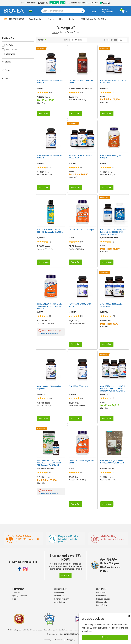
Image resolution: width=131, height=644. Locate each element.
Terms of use (59, 640)
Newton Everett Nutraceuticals (81, 88)
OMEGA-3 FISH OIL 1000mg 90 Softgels (50, 157)
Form (6, 70)
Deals (72, 19)
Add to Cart (44, 113)
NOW (104, 164)
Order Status (101, 596)
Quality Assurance (20, 596)
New (61, 19)
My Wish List (59, 596)
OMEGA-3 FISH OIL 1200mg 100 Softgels (50, 82)
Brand (6, 62)
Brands (51, 19)
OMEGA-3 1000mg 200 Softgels (81, 230)
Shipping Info (102, 602)
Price (6, 79)
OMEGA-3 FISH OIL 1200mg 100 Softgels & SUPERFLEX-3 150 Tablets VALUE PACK (113, 232)
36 (122, 40)
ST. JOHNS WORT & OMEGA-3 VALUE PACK (81, 157)
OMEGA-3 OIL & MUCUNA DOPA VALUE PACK (113, 82)
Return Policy (102, 605)
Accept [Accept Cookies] (105, 637)
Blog (14, 599)
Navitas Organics (108, 469)
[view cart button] (124, 11)
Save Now (65, 575)
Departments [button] (36, 19)
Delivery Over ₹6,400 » (93, 19)
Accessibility (47, 640)
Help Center (101, 593)
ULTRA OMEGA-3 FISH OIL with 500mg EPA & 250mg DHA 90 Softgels (50, 306)
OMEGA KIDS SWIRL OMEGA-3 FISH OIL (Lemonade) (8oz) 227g (50, 231)
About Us (16, 593)
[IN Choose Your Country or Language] (32, 11)
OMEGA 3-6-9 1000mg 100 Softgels (111, 157)
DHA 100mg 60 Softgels (78, 386)
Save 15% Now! (14, 19)
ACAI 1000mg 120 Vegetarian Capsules (49, 387)
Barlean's (42, 238)
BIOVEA (42, 88)
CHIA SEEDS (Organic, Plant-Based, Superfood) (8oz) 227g (112, 462)
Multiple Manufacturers (110, 238)
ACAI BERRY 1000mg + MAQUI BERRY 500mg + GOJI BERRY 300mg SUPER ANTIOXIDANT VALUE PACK (113, 389)
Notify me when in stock (50, 334)
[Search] (82, 11)
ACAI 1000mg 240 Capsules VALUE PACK (111, 305)
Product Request (103, 599)
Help (94, 12)
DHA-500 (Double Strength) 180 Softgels (81, 462)
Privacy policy (71, 640)
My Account (59, 593)
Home (55, 32)
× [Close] (129, 616)
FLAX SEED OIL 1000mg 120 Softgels (80, 305)
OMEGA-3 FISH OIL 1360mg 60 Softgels (81, 82)
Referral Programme (62, 599)
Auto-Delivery (60, 602)
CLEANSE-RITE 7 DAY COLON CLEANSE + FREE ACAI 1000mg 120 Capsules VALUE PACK (50, 463)
